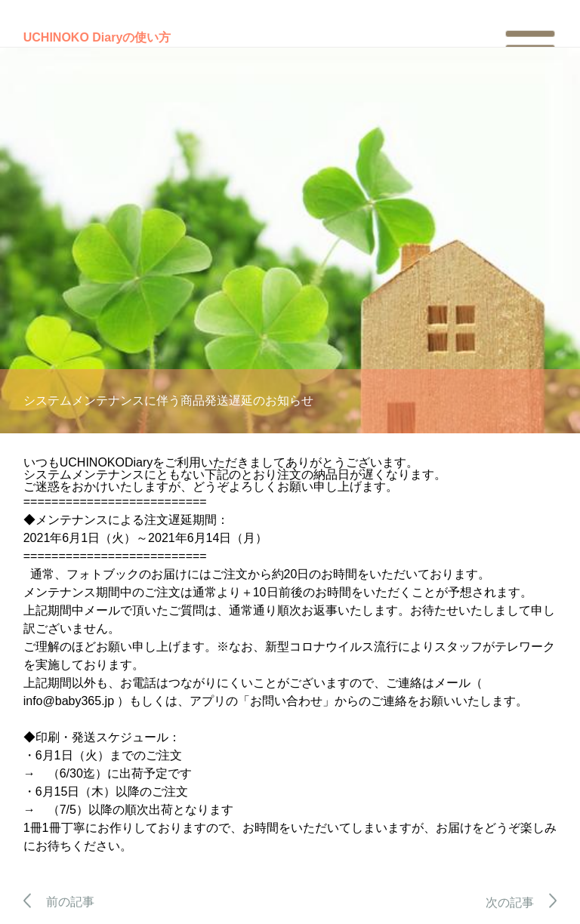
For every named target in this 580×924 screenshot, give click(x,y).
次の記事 (521, 902)
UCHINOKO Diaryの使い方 (97, 37)
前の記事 (59, 902)
